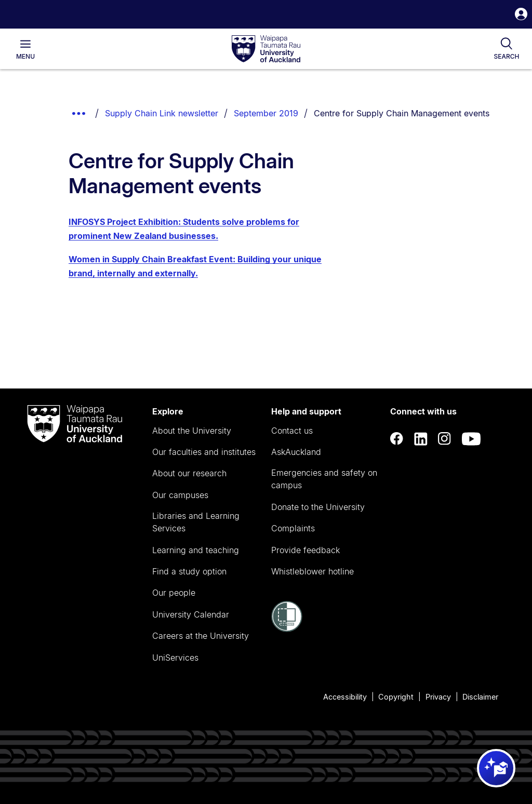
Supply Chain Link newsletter (162, 113)
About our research (189, 473)
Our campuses (180, 495)
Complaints (293, 528)
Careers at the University (201, 636)
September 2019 (266, 113)
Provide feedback (305, 550)
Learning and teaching (196, 550)
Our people (174, 593)
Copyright (396, 697)
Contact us (292, 431)
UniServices (175, 658)
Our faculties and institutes (204, 452)
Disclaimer (480, 697)
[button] (521, 15)
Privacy (438, 697)
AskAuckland (296, 452)
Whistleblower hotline (312, 571)
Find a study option (189, 571)
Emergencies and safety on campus (324, 479)
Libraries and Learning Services (196, 522)
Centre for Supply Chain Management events (402, 113)
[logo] (266, 49)
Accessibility (345, 697)
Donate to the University (318, 507)
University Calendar (191, 614)
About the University (192, 431)
